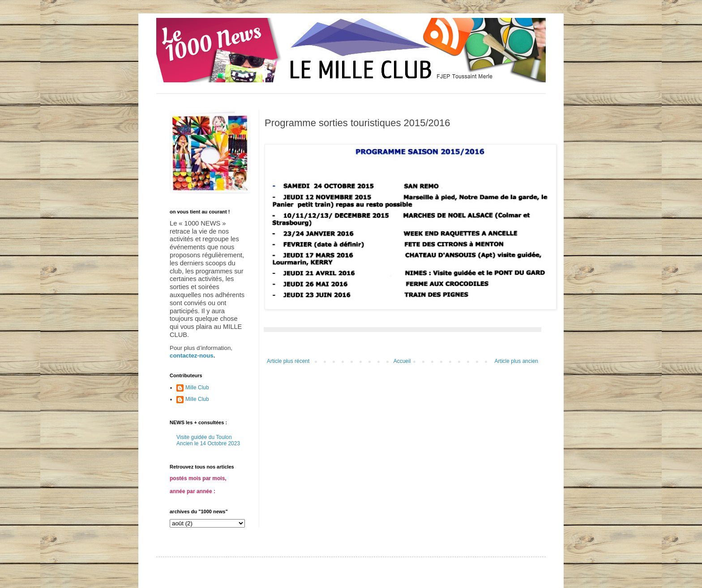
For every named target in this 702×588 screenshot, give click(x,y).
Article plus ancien (516, 361)
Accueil (402, 361)
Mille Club (197, 388)
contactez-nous (192, 356)
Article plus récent (288, 361)
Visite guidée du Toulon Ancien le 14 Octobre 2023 (208, 440)
